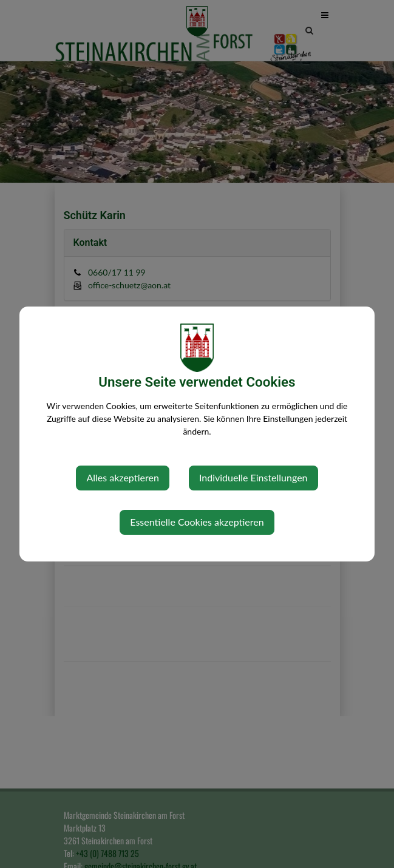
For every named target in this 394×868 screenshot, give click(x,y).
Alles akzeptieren (122, 477)
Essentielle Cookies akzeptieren (197, 522)
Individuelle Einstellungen (253, 477)
